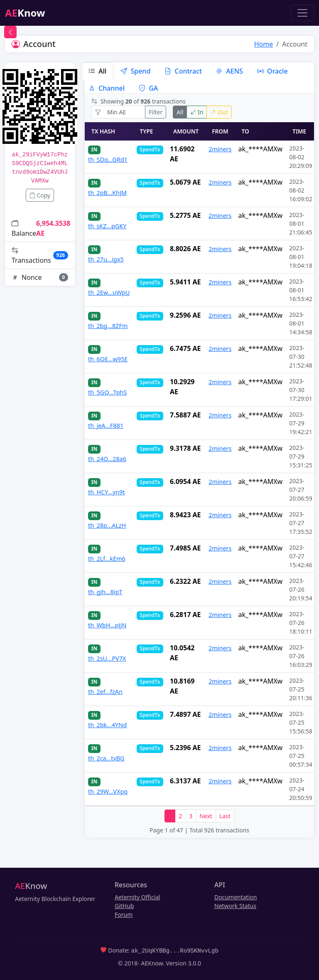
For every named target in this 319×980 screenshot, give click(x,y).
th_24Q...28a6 (107, 459)
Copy (40, 195)
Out (219, 112)
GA (148, 88)
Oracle (272, 71)
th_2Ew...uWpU (109, 293)
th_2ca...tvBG (106, 758)
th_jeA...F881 (106, 426)
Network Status (235, 906)
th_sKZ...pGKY (107, 226)
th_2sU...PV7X (107, 658)
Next (206, 816)
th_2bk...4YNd (107, 725)
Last (225, 816)
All (97, 71)
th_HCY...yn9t (107, 492)
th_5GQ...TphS (107, 392)
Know (25, 13)
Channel (107, 88)
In (197, 112)
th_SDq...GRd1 (108, 159)
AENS (229, 71)
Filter (156, 112)
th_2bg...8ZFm (108, 326)
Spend (135, 71)
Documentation (236, 897)
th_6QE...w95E (108, 359)
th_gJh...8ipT (105, 592)
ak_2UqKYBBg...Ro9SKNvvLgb (175, 950)
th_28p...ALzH (107, 525)
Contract (183, 71)
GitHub (124, 906)
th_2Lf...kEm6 (107, 559)
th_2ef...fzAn (105, 692)
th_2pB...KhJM (107, 193)
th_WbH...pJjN (107, 625)
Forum (124, 915)
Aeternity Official (137, 897)
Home (264, 44)
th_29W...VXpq (108, 791)
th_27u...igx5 (106, 259)
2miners (220, 149)
